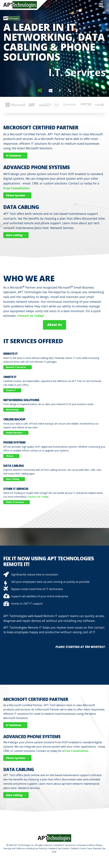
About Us (54, 325)
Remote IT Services (18, 367)
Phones (11, 456)
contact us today (30, 316)
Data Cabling (16, 235)
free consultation (16, 188)
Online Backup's (16, 433)
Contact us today (38, 497)
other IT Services (17, 502)
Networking (14, 409)
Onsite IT (12, 390)
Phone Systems (17, 195)
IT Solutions (15, 156)
